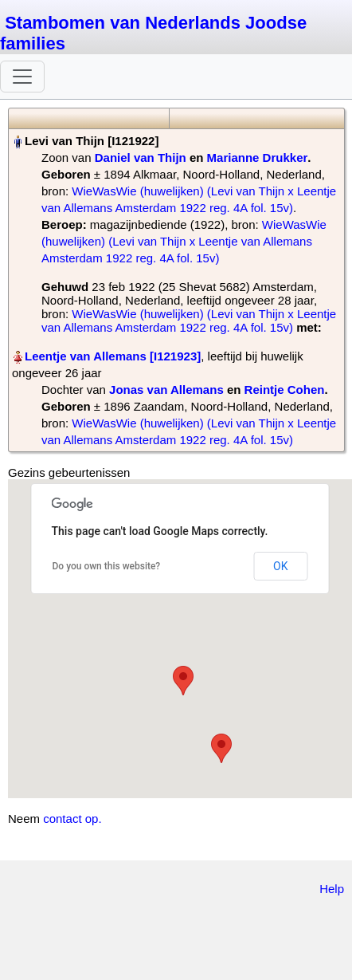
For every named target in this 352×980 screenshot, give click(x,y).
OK (280, 566)
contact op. (72, 819)
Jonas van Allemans (166, 390)
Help (332, 889)
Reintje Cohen (285, 390)
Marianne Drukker (258, 157)
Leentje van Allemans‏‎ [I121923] (113, 356)
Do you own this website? (107, 566)
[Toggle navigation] (22, 77)
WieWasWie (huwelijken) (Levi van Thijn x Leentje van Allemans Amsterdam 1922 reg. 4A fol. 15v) (184, 241)
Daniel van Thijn (141, 157)
